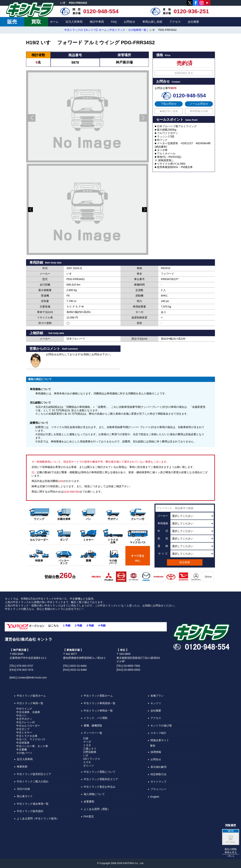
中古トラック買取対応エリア (101, 779)
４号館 (102, 626)
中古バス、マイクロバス (31, 739)
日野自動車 (90, 752)
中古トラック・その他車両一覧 (128, 30)
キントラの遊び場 (161, 726)
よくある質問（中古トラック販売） (38, 819)
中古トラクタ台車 (27, 736)
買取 (36, 22)
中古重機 (22, 750)
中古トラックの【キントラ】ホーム (86, 30)
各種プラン (157, 696)
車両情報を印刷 (199, 111)
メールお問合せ (199, 104)
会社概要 (193, 22)
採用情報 (156, 752)
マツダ (87, 742)
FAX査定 (89, 816)
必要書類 (89, 802)
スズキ (87, 762)
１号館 (66, 626)
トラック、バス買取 (96, 718)
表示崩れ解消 (158, 767)
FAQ (114, 22)
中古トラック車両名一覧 (98, 711)
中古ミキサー (24, 732)
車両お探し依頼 (152, 22)
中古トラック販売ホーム (31, 696)
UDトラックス (92, 759)
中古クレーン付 (25, 722)
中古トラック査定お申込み (100, 787)
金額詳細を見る (184, 73)
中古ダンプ (23, 729)
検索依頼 (22, 767)
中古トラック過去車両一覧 (33, 804)
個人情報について (94, 794)
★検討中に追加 (169, 111)
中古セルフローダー (28, 726)
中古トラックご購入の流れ (33, 781)
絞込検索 (185, 562)
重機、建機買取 (93, 726)
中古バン (22, 715)
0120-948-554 (101, 11)
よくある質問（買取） (97, 809)
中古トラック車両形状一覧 (100, 703)
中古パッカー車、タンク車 (32, 746)
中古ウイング (24, 709)
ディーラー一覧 (93, 733)
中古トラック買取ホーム (98, 696)
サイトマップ (158, 782)
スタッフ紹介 (158, 733)
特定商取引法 (158, 774)
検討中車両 (97, 22)
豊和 (153, 746)
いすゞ (87, 755)
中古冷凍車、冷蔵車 (28, 712)
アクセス (175, 22)
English (155, 797)
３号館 (90, 626)
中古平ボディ (24, 719)
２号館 (78, 626)
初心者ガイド (25, 796)
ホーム (54, 22)
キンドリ (156, 703)
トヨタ (87, 745)
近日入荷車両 (74, 22)
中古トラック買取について (100, 772)
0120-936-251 (191, 11)
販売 (12, 22)
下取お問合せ (169, 104)
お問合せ (130, 22)
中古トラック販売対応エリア (34, 774)
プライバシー (158, 789)
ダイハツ (88, 766)
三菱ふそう (90, 749)
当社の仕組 (23, 789)
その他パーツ (24, 753)
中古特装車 (23, 743)
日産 (86, 738)
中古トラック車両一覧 (30, 703)
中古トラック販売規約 (30, 811)
